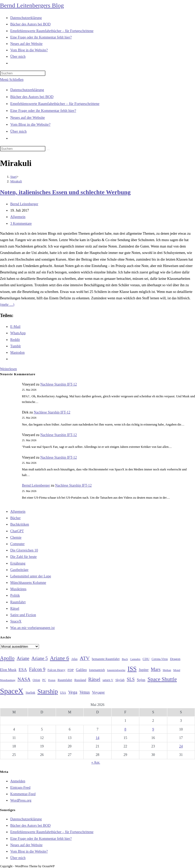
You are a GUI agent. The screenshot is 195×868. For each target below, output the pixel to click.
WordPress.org (21, 800)
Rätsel (15, 609)
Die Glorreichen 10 (24, 550)
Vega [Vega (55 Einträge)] (73, 692)
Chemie (16, 537)
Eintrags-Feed (20, 788)
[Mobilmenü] (12, 80)
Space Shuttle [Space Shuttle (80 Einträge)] (162, 679)
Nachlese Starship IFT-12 (59, 384)
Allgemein (18, 217)
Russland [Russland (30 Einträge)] (80, 680)
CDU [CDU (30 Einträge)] (146, 659)
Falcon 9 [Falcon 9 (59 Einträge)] (37, 669)
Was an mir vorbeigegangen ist (32, 628)
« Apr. (96, 762)
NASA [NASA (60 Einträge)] (24, 679)
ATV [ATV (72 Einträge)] (85, 658)
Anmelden (18, 781)
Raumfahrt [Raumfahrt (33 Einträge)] (65, 680)
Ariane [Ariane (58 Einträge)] (23, 658)
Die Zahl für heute (23, 557)
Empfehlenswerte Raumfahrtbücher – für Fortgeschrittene (55, 104)
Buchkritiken (20, 524)
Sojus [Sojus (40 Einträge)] (141, 680)
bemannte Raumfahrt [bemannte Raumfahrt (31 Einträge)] (106, 659)
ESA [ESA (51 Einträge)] (23, 670)
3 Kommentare (21, 224)
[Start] (13, 177)
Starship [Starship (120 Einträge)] (48, 691)
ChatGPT (17, 531)
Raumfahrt (18, 602)
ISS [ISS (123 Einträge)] (132, 669)
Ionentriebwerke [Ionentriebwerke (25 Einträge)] (116, 670)
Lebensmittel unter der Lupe (31, 576)
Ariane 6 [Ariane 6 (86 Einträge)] (60, 658)
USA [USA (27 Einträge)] (63, 693)
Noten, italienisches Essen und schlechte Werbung (65, 192)
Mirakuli (16, 181)
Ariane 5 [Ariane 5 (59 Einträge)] (40, 658)
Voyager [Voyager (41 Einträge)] (98, 692)
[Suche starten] (48, 150)
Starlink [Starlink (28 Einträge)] (31, 693)
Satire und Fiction (23, 615)
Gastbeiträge (19, 570)
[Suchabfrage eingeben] (23, 73)
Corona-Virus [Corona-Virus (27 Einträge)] (160, 659)
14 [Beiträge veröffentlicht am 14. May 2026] (98, 738)
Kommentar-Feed (23, 794)
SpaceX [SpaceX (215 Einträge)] (12, 691)
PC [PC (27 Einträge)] (44, 680)
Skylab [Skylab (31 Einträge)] (120, 680)
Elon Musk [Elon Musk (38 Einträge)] (8, 670)
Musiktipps (18, 589)
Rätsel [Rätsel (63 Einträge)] (94, 679)
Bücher (15, 518)
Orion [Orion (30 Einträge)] (36, 680)
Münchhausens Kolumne (28, 583)
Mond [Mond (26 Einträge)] (177, 670)
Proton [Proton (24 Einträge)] (52, 680)
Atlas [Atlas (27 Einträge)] (75, 659)
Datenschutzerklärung (27, 90)
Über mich (18, 131)
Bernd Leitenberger (24, 204)
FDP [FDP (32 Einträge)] (71, 670)
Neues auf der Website (28, 117)
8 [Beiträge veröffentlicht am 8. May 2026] (125, 729)
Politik (15, 595)
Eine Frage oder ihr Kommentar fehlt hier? (43, 111)
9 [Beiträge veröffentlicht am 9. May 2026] (153, 729)
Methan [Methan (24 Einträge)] (167, 670)
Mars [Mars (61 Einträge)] (156, 669)
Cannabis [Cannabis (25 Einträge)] (135, 659)
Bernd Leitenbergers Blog (32, 5)
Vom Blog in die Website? (30, 124)
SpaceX (16, 621)
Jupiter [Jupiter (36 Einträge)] (144, 670)
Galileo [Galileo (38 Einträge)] (81, 670)
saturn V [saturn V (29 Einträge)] (108, 680)
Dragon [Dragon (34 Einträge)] (175, 659)
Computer (17, 544)
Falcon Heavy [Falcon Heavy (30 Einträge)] (56, 670)
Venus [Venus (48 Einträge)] (85, 692)
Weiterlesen (8, 369)
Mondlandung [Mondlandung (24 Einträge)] (8, 680)
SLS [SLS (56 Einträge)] (131, 679)
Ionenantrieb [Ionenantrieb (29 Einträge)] (97, 670)
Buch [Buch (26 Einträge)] (125, 659)
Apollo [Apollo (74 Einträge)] (7, 658)
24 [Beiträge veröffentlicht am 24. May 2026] (181, 746)
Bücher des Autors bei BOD (32, 97)
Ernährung (18, 563)
